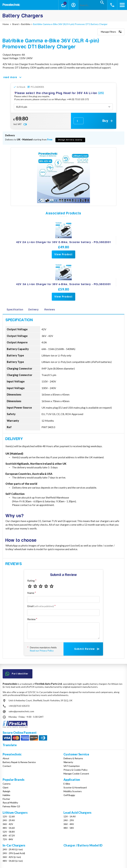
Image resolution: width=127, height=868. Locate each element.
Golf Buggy (69, 795)
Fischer (6, 799)
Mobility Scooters (73, 791)
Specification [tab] (15, 310)
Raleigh (6, 791)
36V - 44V (69, 824)
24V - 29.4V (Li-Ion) (13, 849)
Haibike (6, 795)
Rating (31, 581)
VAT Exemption (72, 766)
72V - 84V (8, 839)
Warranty (68, 762)
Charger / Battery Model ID (83, 845)
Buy (108, 121)
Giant (6, 787)
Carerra (7, 784)
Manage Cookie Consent (76, 774)
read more (13, 77)
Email (41, 606)
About (6, 758)
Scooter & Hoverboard (75, 787)
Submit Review (87, 649)
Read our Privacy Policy (42, 651)
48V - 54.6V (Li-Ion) (13, 861)
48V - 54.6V (9, 828)
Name (31, 593)
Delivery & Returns (73, 758)
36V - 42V (8, 824)
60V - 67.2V (9, 835)
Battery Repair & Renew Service (19, 762)
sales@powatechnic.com (21, 711)
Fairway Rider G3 (11, 806)
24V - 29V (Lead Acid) (14, 853)
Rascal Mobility (10, 803)
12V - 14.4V (70, 816)
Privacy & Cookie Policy (75, 770)
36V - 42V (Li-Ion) (12, 857)
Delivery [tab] (33, 310)
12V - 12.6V (9, 816)
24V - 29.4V (9, 820)
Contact (7, 766)
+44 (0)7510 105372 (19, 706)
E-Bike (67, 784)
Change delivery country (70, 140)
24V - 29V (69, 820)
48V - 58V (69, 828)
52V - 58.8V (9, 832)
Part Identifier (17, 674)
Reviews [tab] (50, 310)
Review (31, 619)
